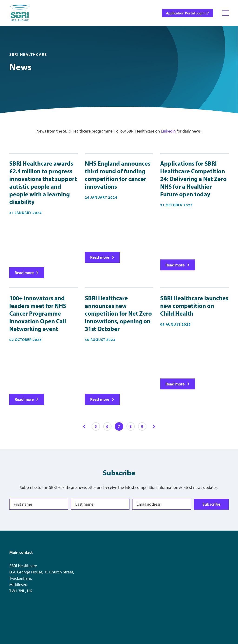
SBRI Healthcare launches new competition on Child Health (194, 306)
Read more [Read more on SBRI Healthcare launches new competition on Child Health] (175, 384)
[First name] (39, 504)
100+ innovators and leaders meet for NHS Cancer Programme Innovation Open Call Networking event (38, 313)
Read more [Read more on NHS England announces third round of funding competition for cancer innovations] (99, 257)
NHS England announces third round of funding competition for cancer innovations (118, 175)
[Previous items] (84, 426)
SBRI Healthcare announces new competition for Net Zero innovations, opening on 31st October (118, 313)
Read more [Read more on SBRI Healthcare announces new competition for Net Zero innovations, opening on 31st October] (99, 399)
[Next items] (154, 426)
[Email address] (162, 504)
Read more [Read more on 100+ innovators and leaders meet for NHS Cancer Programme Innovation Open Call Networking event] (24, 399)
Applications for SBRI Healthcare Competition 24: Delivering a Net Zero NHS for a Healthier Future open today (193, 179)
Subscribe (211, 504)
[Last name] (100, 504)
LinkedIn (168, 131)
